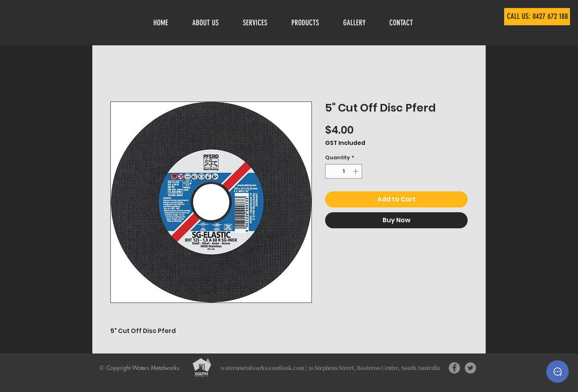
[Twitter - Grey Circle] (470, 368)
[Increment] (356, 171)
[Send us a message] (558, 372)
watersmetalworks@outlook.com (263, 368)
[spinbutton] (344, 171)
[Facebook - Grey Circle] (454, 368)
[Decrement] (331, 171)
